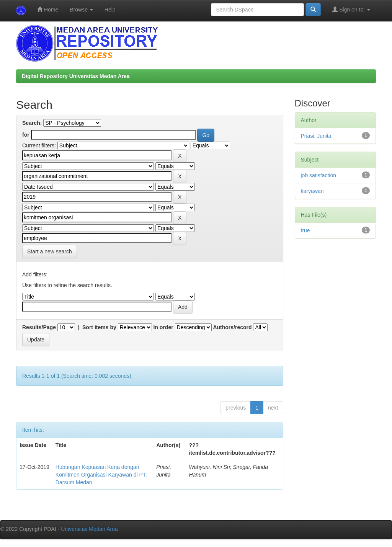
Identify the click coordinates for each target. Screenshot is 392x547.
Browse (81, 10)
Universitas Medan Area (89, 529)
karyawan (312, 191)
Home (48, 9)
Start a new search (50, 251)
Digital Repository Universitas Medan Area (76, 76)
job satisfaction (319, 175)
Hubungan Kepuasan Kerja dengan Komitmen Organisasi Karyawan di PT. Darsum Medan (101, 475)
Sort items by (99, 327)
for (26, 135)
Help (110, 10)
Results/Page (39, 327)
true (305, 230)
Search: (32, 123)
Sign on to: (351, 9)
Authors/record (232, 327)
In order (163, 327)
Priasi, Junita (316, 136)
